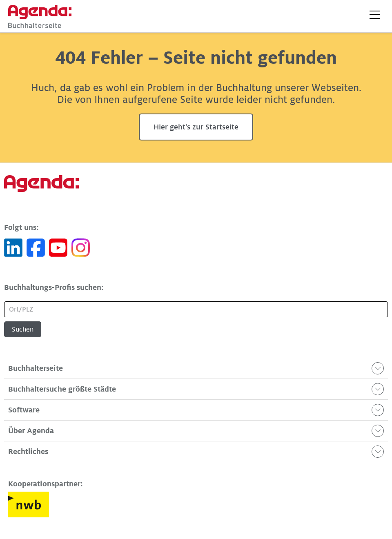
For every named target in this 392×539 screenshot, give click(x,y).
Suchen (23, 330)
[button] (375, 15)
